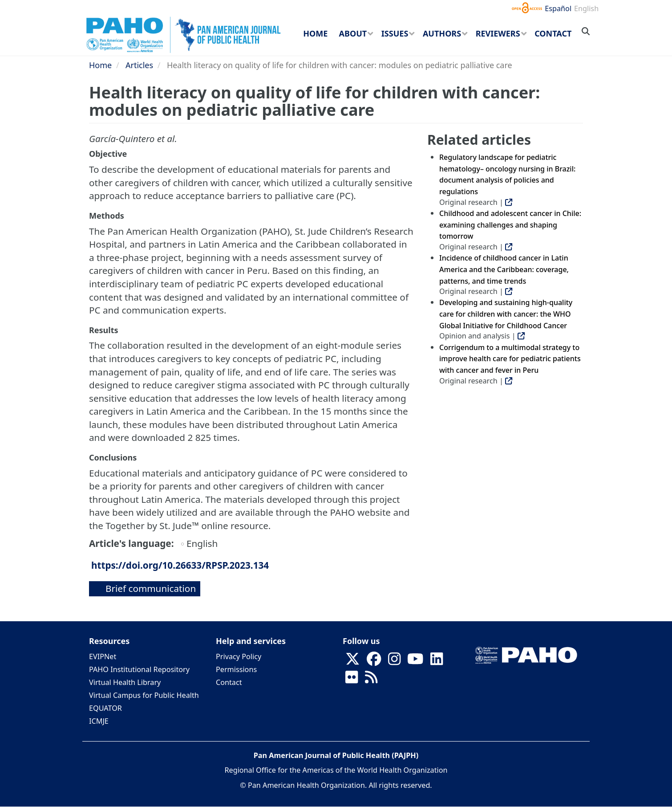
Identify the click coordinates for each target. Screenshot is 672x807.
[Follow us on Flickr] (352, 680)
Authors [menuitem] (442, 33)
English (586, 8)
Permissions (236, 669)
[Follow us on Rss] (371, 680)
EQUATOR (105, 708)
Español (558, 8)
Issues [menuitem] (395, 33)
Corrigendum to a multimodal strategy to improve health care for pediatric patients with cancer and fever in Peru (510, 359)
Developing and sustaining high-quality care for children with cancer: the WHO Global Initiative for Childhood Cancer (506, 314)
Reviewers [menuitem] (498, 33)
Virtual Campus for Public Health (144, 695)
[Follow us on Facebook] (374, 661)
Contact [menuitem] (553, 33)
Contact (229, 682)
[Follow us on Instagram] (394, 661)
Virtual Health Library (125, 682)
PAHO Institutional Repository (139, 669)
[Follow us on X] (352, 661)
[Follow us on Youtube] (415, 661)
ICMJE (99, 721)
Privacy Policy (239, 656)
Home (100, 65)
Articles (139, 65)
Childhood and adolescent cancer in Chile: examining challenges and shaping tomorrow (510, 225)
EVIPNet (103, 656)
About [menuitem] (353, 33)
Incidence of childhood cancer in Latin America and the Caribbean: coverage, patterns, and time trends (504, 269)
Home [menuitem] (315, 33)
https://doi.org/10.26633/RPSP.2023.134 (180, 565)
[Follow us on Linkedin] (437, 661)
